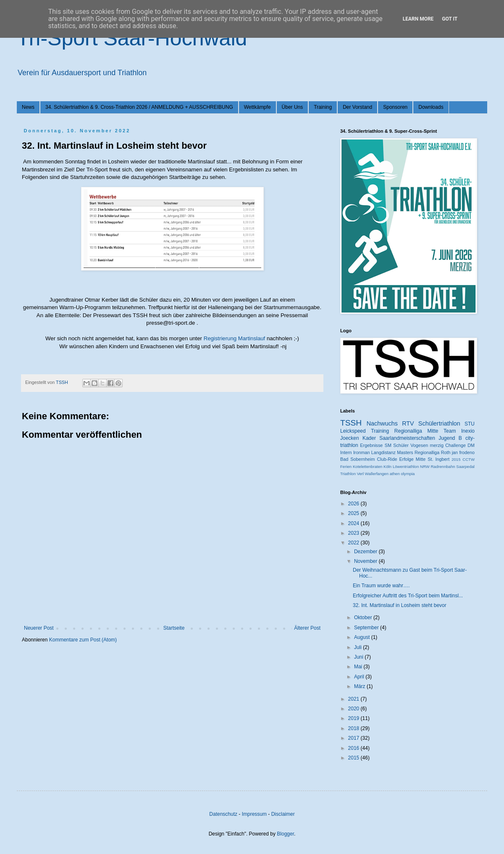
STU (470, 424)
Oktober (364, 618)
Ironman (362, 452)
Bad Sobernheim (357, 459)
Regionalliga (427, 452)
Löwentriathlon (406, 466)
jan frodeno (463, 452)
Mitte (421, 459)
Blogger (285, 834)
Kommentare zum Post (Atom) (83, 640)
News (28, 107)
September (367, 628)
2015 (456, 459)
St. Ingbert (438, 459)
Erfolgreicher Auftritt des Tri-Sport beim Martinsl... (408, 596)
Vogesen (419, 445)
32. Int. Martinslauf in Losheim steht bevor (400, 605)
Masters (405, 452)
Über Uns (293, 107)
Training (323, 107)
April (360, 677)
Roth (446, 452)
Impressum (254, 814)
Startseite (174, 628)
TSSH (351, 423)
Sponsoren (395, 107)
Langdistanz (383, 452)
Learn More (418, 19)
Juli (358, 647)
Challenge (455, 445)
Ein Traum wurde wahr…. (381, 586)
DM (471, 445)
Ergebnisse (371, 445)
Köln (387, 466)
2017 (354, 738)
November (366, 561)
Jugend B (450, 438)
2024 (354, 523)
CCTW (469, 459)
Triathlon (348, 474)
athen (395, 474)
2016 (354, 748)
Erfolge (407, 459)
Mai (359, 667)
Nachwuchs (382, 423)
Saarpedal (465, 466)
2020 (354, 709)
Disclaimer (283, 814)
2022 (354, 543)
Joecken (350, 438)
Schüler (401, 445)
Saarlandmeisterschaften (407, 438)
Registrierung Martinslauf (235, 338)
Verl (361, 474)
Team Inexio (459, 431)
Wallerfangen (377, 474)
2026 (354, 504)
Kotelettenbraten (367, 466)
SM (388, 445)
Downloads (431, 107)
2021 (354, 699)
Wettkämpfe (257, 107)
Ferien (346, 466)
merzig (437, 445)
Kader (369, 438)
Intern (346, 452)
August (363, 637)
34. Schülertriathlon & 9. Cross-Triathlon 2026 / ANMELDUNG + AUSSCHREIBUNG (139, 107)
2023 (354, 533)
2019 (354, 718)
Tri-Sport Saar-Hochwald (132, 38)
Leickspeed (353, 431)
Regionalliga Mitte (416, 431)
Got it (450, 19)
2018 (354, 728)
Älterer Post (307, 628)
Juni (359, 657)
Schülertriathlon (439, 423)
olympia (408, 474)
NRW (425, 466)
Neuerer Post (39, 628)
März (360, 686)
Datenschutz (223, 814)
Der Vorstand (357, 107)
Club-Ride (387, 459)
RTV (408, 423)
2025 (354, 513)
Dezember (366, 552)
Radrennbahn (443, 466)
